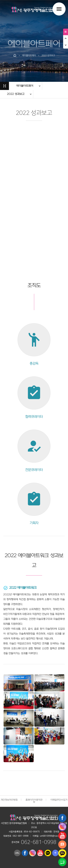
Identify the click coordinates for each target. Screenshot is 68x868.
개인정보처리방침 (9, 800)
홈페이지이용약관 (34, 800)
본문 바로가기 (0, 0)
